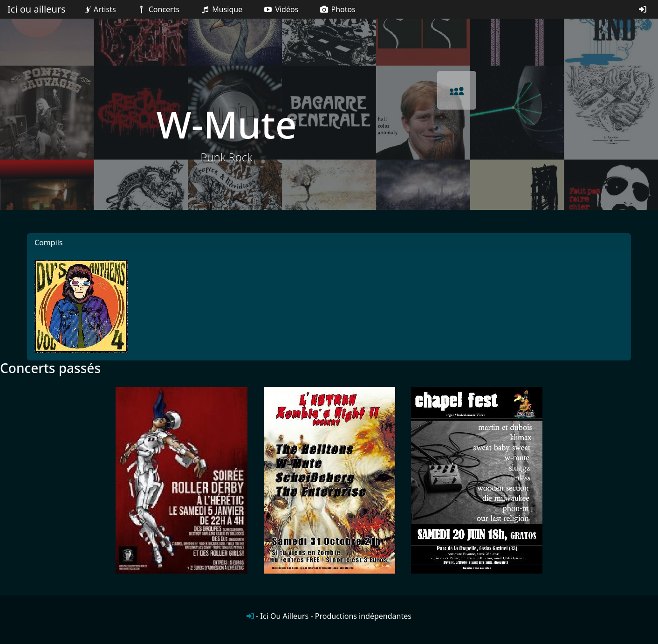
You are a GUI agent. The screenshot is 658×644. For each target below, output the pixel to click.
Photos (337, 9)
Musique (221, 9)
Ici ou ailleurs (37, 9)
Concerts (158, 9)
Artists (99, 9)
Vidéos (281, 9)
